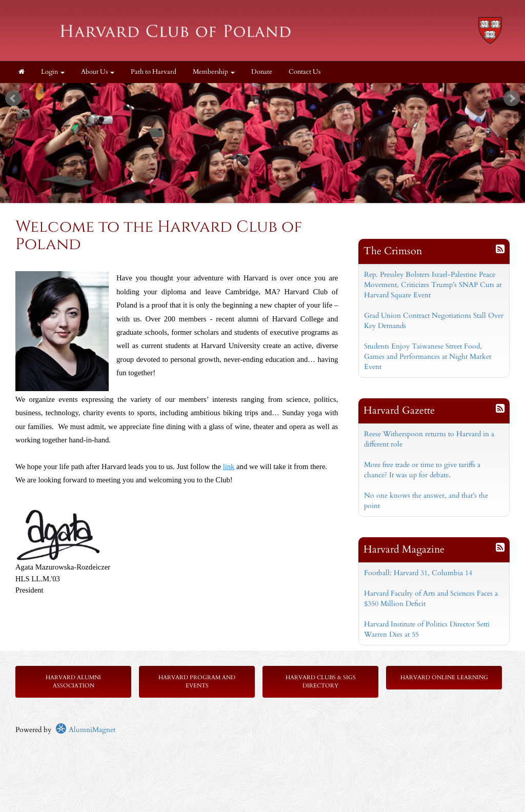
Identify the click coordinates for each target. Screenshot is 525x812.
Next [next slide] (512, 98)
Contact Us (305, 72)
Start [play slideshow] (259, 91)
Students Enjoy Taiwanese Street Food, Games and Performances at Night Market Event (428, 357)
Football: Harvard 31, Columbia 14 (418, 573)
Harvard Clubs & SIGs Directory (321, 682)
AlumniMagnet (85, 730)
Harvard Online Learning (444, 677)
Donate (262, 72)
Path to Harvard (154, 72)
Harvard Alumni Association (73, 682)
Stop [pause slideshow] (267, 91)
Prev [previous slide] (13, 98)
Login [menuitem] (53, 72)
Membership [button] (214, 72)
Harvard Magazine (404, 549)
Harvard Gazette (399, 410)
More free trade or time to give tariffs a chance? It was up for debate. (422, 470)
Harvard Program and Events (197, 682)
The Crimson (393, 251)
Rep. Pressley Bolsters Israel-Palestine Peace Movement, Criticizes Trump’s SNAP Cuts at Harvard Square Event (433, 285)
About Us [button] (98, 72)
